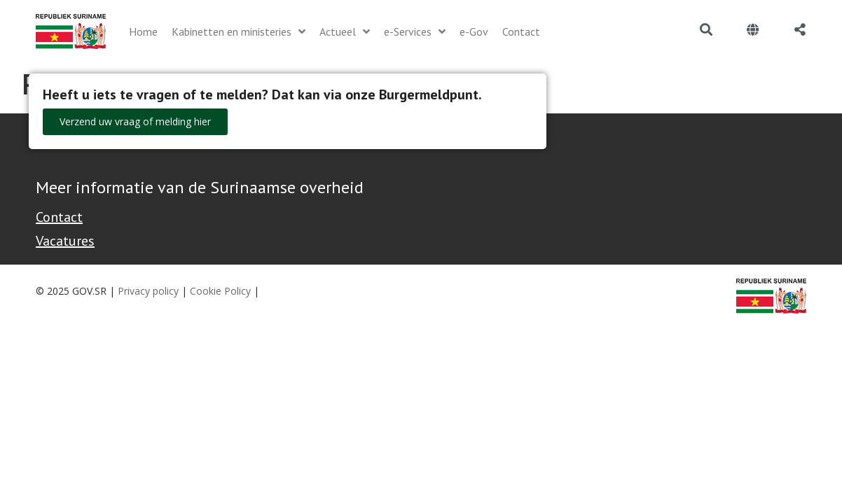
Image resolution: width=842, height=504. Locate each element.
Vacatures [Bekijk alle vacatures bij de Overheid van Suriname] (65, 241)
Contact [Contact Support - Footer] (59, 217)
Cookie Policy (220, 291)
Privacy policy (148, 291)
